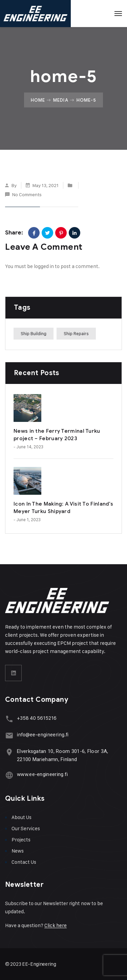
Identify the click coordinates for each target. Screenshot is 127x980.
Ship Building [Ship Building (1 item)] (34, 333)
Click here (56, 925)
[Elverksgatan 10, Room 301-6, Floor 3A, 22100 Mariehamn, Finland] (9, 752)
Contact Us (24, 862)
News (18, 851)
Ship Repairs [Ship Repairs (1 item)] (76, 333)
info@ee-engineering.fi (43, 734)
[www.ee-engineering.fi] (9, 775)
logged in (44, 266)
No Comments (27, 194)
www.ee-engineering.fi (42, 774)
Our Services (26, 828)
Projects (21, 840)
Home (38, 100)
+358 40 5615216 (37, 718)
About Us (22, 817)
